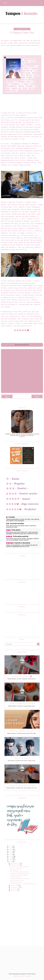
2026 (11, 846)
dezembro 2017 (15, 863)
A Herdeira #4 (14, 870)
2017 (11, 861)
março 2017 (14, 891)
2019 (11, 858)
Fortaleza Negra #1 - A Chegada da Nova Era (23, 884)
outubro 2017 (15, 886)
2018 (11, 860)
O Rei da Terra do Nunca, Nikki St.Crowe (22, 704)
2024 (11, 850)
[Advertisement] (22, 917)
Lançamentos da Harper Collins (19, 872)
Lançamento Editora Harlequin (19, 875)
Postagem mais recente (7, 396)
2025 (11, 848)
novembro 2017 (15, 865)
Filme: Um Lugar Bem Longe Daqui (22, 731)
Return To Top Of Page (22, 976)
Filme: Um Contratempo (22, 758)
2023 (11, 851)
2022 (11, 853)
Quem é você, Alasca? (17, 868)
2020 (11, 856)
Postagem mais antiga (37, 396)
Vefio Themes (31, 974)
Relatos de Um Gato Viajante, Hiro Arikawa (22, 785)
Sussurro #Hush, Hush (17, 880)
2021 (11, 855)
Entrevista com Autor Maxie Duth (20, 867)
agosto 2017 (14, 889)
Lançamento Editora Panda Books (20, 879)
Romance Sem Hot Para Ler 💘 (22, 676)
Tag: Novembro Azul (16, 882)
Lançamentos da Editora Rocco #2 (20, 873)
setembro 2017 (15, 887)
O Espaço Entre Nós (16, 877)
